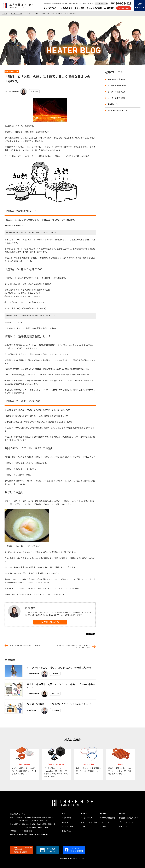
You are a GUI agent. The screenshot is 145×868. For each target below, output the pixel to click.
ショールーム (105, 822)
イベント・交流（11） (117, 79)
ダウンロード (88, 4)
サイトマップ (124, 827)
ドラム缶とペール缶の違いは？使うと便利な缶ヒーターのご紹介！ (74, 647)
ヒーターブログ (58, 4)
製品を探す (67, 8)
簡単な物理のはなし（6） (118, 111)
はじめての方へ (51, 8)
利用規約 (122, 813)
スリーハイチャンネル (73, 4)
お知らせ (47, 4)
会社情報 (79, 8)
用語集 (83, 827)
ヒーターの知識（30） (117, 92)
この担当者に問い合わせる (50, 622)
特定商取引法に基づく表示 (129, 818)
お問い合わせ (124, 8)
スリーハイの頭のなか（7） (119, 86)
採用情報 (109, 8)
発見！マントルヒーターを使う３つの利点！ (26, 645)
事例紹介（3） (113, 104)
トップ (5, 14)
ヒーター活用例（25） (117, 98)
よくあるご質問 (94, 8)
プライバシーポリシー (127, 822)
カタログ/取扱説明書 (108, 818)
